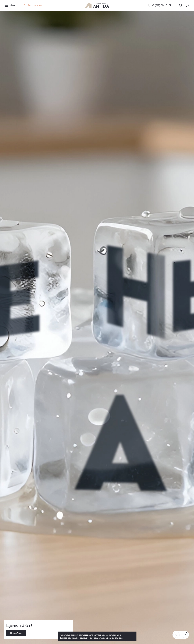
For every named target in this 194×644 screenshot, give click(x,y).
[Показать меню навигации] (10, 5)
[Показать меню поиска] (181, 5)
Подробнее (16, 633)
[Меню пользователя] (188, 5)
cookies (72, 638)
